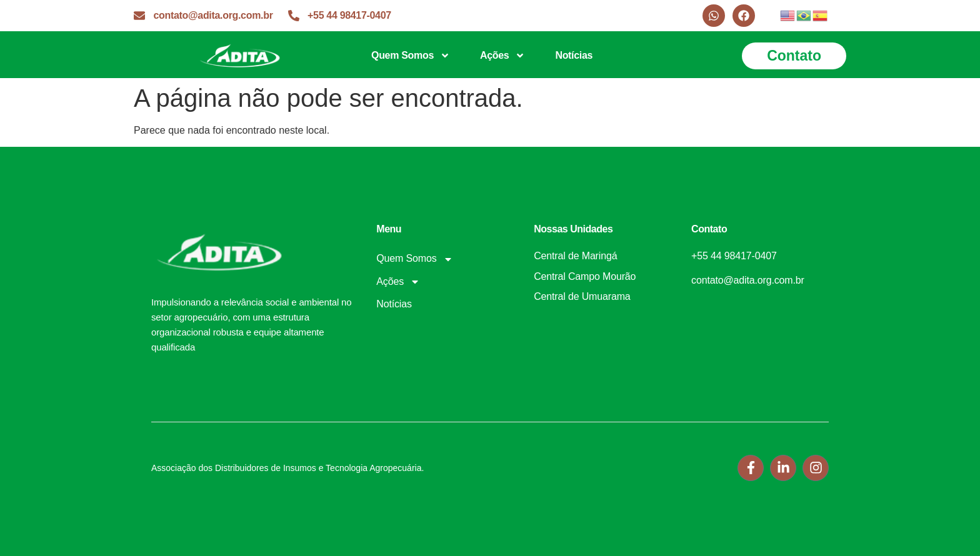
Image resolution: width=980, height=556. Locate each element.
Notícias (574, 55)
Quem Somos (411, 56)
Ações (502, 56)
